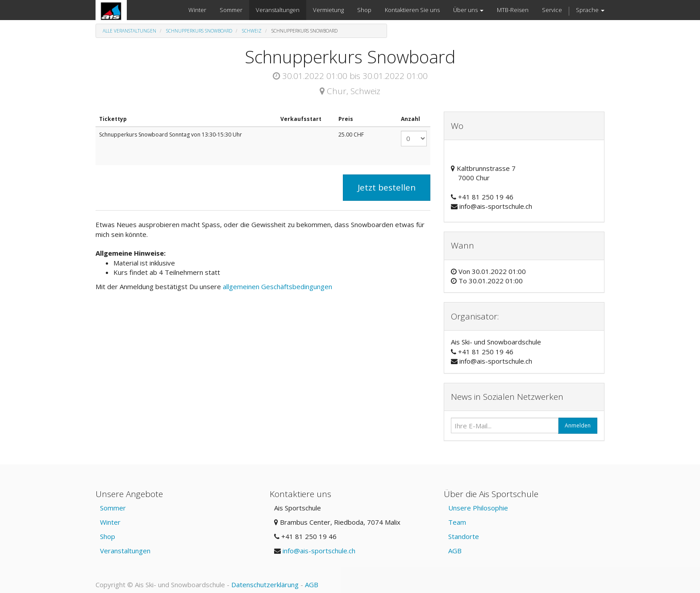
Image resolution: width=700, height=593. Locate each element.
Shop (108, 536)
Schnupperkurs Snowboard (199, 31)
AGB (455, 551)
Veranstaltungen (125, 551)
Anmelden (578, 425)
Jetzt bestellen (387, 187)
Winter (110, 522)
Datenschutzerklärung (265, 585)
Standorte (464, 536)
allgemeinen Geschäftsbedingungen (278, 286)
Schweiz (252, 31)
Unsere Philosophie (478, 508)
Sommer (113, 508)
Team (457, 522)
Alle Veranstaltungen (129, 31)
